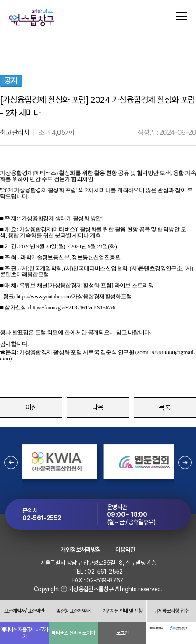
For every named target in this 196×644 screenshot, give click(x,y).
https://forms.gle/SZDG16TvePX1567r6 (72, 307)
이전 (31, 407)
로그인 (122, 633)
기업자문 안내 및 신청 (122, 611)
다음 (98, 407)
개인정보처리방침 (80, 550)
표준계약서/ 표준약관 (24, 611)
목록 (165, 407)
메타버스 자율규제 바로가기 (24, 633)
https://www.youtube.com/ (44, 296)
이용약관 (125, 550)
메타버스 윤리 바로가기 (73, 633)
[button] (11, 463)
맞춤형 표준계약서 (73, 611)
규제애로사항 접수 (171, 611)
